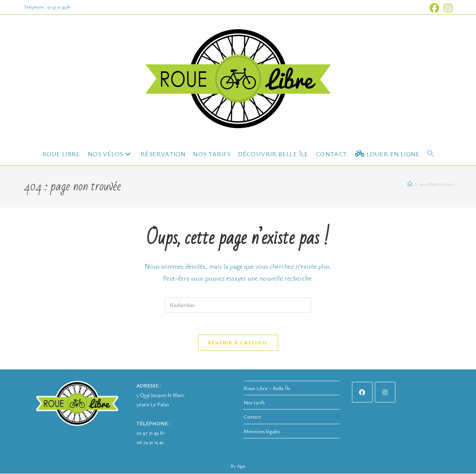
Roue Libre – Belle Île (267, 388)
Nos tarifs (254, 403)
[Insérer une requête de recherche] (238, 305)
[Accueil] (410, 184)
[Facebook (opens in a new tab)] (434, 8)
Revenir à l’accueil (238, 343)
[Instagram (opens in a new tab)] (447, 8)
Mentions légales (262, 431)
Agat (241, 466)
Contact (252, 417)
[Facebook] (362, 393)
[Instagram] (385, 393)
